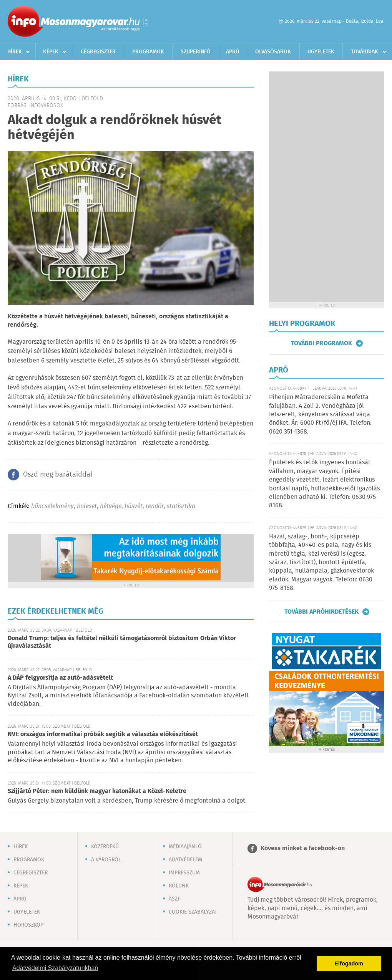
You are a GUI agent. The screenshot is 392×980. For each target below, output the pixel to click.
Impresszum (184, 873)
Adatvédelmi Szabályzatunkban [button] (55, 968)
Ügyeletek (321, 52)
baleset (87, 506)
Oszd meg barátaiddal (58, 475)
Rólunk (179, 886)
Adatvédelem (185, 860)
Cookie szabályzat (193, 912)
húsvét (134, 506)
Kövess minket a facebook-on (303, 848)
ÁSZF (174, 899)
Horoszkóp (28, 925)
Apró (233, 52)
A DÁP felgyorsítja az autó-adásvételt (60, 678)
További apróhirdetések (321, 612)
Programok (148, 52)
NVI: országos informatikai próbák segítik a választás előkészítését (103, 734)
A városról (106, 860)
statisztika (181, 506)
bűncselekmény (52, 506)
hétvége (111, 506)
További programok (321, 343)
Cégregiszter (98, 52)
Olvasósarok (273, 52)
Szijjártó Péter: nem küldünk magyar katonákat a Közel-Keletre (97, 791)
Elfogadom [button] (349, 963)
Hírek (15, 52)
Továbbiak (365, 52)
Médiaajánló (185, 847)
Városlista (146, 22)
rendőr (155, 506)
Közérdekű (105, 847)
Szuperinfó (196, 52)
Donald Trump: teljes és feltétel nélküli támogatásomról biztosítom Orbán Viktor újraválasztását (122, 642)
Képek (51, 52)
